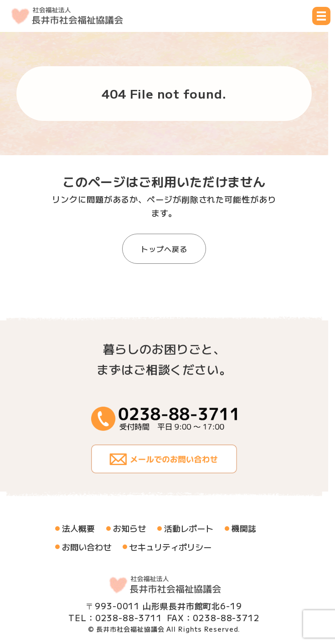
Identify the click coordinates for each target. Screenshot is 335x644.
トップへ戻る (164, 249)
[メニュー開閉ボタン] (321, 16)
